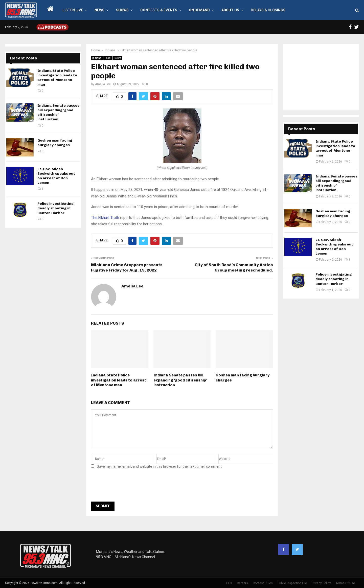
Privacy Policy (321, 583)
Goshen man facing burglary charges (55, 143)
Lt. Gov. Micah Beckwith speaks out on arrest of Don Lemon (56, 176)
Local (108, 58)
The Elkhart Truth (105, 218)
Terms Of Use (345, 583)
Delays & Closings (268, 10)
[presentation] (129, 487)
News (99, 10)
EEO (229, 583)
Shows (122, 10)
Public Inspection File (292, 583)
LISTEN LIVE (73, 10)
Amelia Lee (103, 84)
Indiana (97, 58)
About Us (230, 10)
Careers (242, 583)
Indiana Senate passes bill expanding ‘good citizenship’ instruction (180, 380)
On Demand (199, 10)
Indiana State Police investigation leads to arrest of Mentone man (119, 380)
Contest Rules (263, 583)
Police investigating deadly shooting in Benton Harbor (55, 208)
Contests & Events (159, 10)
